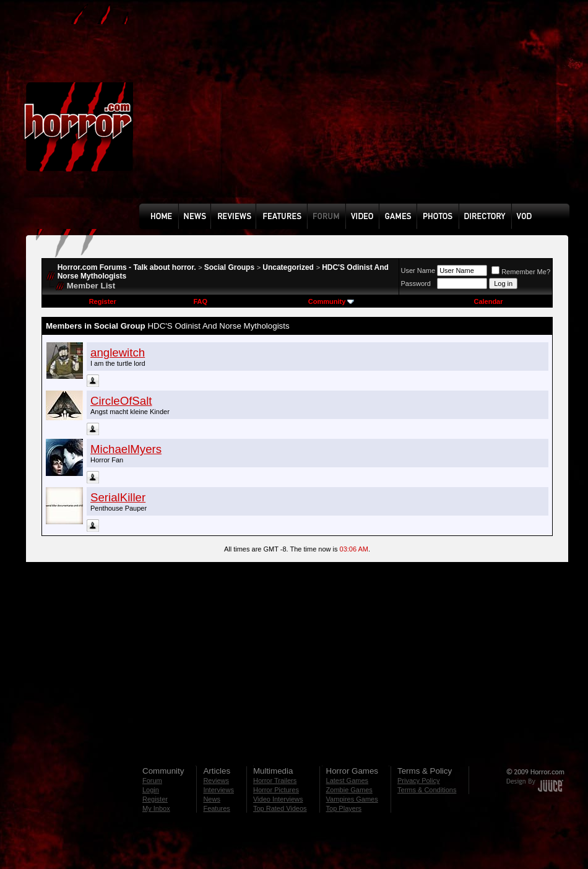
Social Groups (229, 267)
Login (151, 790)
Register (103, 301)
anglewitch (118, 352)
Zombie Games (349, 790)
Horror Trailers (275, 780)
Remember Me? (521, 272)
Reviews (216, 780)
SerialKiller (118, 497)
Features (216, 808)
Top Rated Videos (280, 808)
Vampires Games (352, 799)
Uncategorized (288, 267)
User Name (418, 270)
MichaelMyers (126, 449)
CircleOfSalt (121, 401)
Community (331, 301)
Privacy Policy (418, 780)
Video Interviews (278, 799)
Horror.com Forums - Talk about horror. (127, 267)
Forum (152, 780)
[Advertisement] (304, 111)
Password (416, 283)
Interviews (218, 790)
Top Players (344, 808)
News (212, 799)
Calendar (488, 301)
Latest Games (347, 780)
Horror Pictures (276, 790)
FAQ (200, 301)
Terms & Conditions (427, 790)
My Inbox (156, 808)
